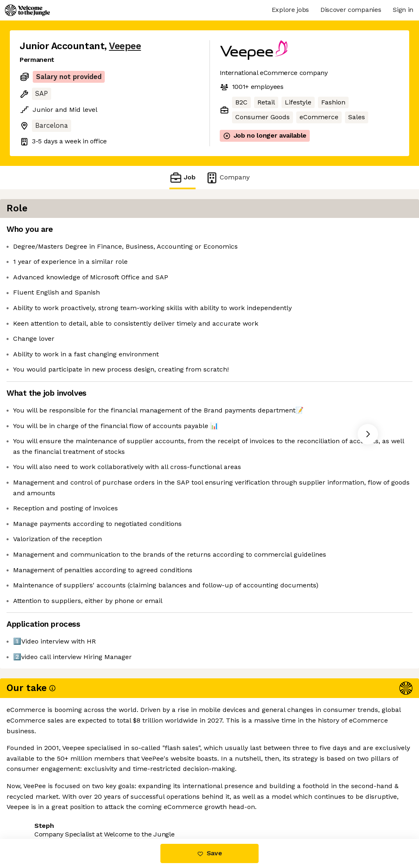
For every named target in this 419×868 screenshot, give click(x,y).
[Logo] (27, 10)
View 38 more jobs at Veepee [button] (123, 804)
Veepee (125, 46)
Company (228, 178)
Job (182, 178)
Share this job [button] (42, 804)
